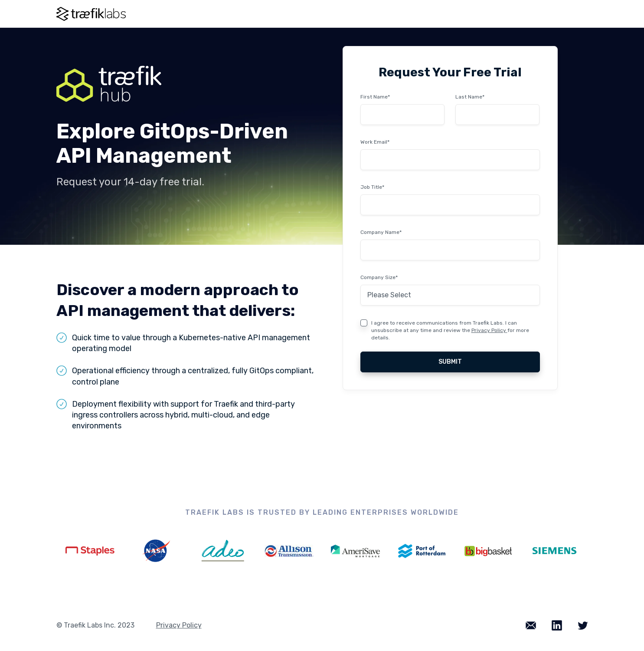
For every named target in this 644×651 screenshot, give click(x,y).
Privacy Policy (489, 330)
